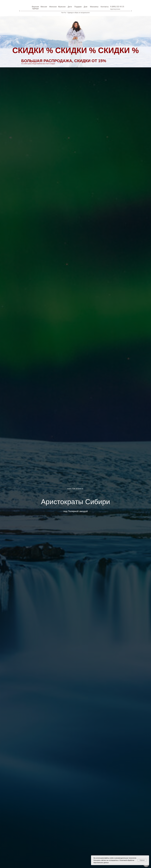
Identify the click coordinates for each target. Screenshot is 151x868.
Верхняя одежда (35, 8)
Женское (53, 7)
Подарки (78, 7)
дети (70, 7)
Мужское (62, 7)
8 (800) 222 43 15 (117, 7)
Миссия (44, 7)
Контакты (105, 7)
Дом (86, 7)
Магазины (94, 7)
